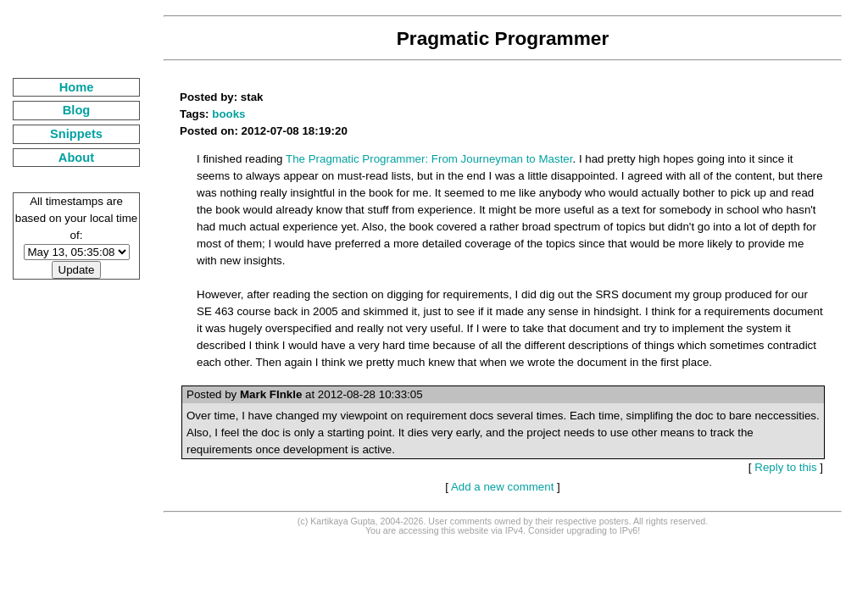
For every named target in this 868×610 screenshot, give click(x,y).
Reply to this (785, 467)
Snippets (76, 134)
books (228, 114)
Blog (77, 110)
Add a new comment (503, 487)
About (76, 158)
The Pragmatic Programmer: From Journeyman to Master (429, 159)
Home (77, 87)
